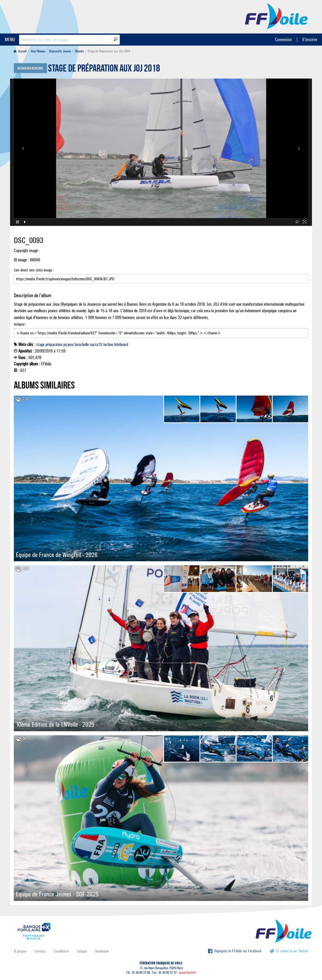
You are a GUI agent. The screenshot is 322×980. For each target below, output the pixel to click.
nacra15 (96, 344)
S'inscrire (310, 39)
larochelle (82, 344)
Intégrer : (161, 330)
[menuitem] (21, 51)
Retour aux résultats (30, 68)
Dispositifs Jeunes (60, 51)
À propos (20, 951)
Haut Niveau (38, 51)
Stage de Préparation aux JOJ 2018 (104, 69)
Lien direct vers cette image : (161, 276)
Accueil (20, 51)
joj (65, 344)
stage (40, 344)
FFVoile (276, 16)
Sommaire (102, 951)
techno (108, 344)
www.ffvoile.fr (188, 973)
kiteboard (121, 344)
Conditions (61, 951)
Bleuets (79, 51)
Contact (40, 951)
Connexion (283, 39)
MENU (10, 39)
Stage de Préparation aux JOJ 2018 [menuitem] (109, 51)
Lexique (82, 951)
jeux (71, 344)
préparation (54, 344)
